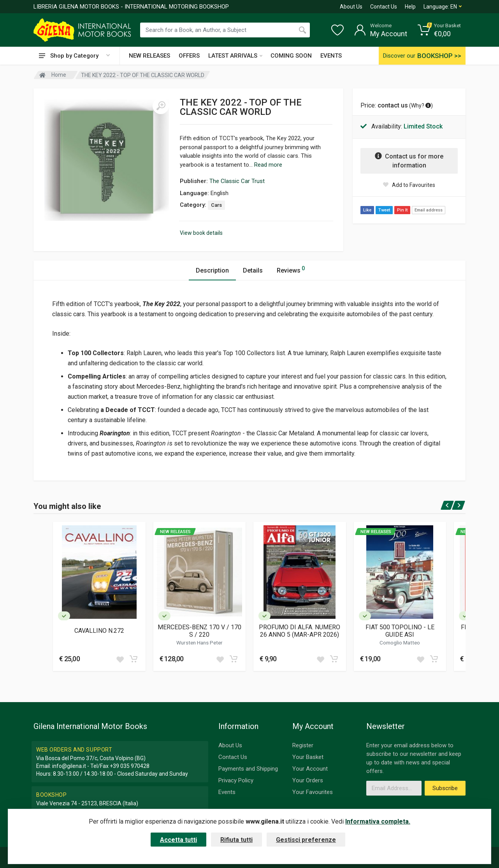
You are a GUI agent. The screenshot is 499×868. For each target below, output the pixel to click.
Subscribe (445, 788)
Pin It (402, 210)
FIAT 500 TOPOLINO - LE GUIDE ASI (400, 631)
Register (303, 745)
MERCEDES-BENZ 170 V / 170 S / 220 (199, 631)
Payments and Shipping (248, 769)
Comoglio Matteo (400, 643)
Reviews (291, 269)
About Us (351, 7)
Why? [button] (421, 106)
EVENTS (331, 56)
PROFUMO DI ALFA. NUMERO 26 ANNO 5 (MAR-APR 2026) (300, 631)
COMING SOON (291, 56)
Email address (429, 210)
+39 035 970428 (130, 766)
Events (227, 792)
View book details (201, 233)
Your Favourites (313, 792)
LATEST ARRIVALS (235, 56)
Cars (216, 205)
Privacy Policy (236, 780)
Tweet (384, 210)
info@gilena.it (69, 766)
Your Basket (308, 757)
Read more (268, 165)
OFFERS (189, 56)
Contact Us (384, 7)
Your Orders (308, 780)
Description (212, 270)
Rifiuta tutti (236, 840)
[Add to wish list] (120, 659)
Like (367, 210)
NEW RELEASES (149, 56)
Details (253, 270)
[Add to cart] (134, 659)
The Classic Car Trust (237, 181)
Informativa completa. (378, 821)
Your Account (310, 769)
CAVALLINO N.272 (99, 631)
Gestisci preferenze (306, 840)
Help (410, 7)
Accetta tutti (178, 840)
